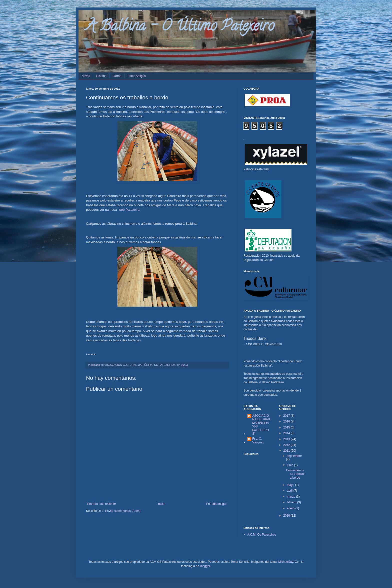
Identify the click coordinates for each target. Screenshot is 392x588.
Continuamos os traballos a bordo (295, 474)
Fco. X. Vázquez (258, 440)
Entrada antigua (217, 504)
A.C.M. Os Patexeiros (262, 535)
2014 (287, 433)
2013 (287, 439)
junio (290, 465)
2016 (287, 421)
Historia (101, 76)
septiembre (294, 456)
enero (291, 508)
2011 (287, 451)
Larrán (117, 76)
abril (290, 491)
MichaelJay (286, 562)
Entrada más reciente (101, 504)
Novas (86, 76)
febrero (292, 502)
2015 (287, 427)
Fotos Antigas (137, 76)
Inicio (161, 504)
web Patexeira (129, 210)
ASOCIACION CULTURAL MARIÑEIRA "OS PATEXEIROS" (261, 425)
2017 (287, 416)
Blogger (205, 566)
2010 (287, 516)
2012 (287, 445)
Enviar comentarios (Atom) (123, 511)
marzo (291, 497)
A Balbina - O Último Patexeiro (180, 27)
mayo (291, 485)
